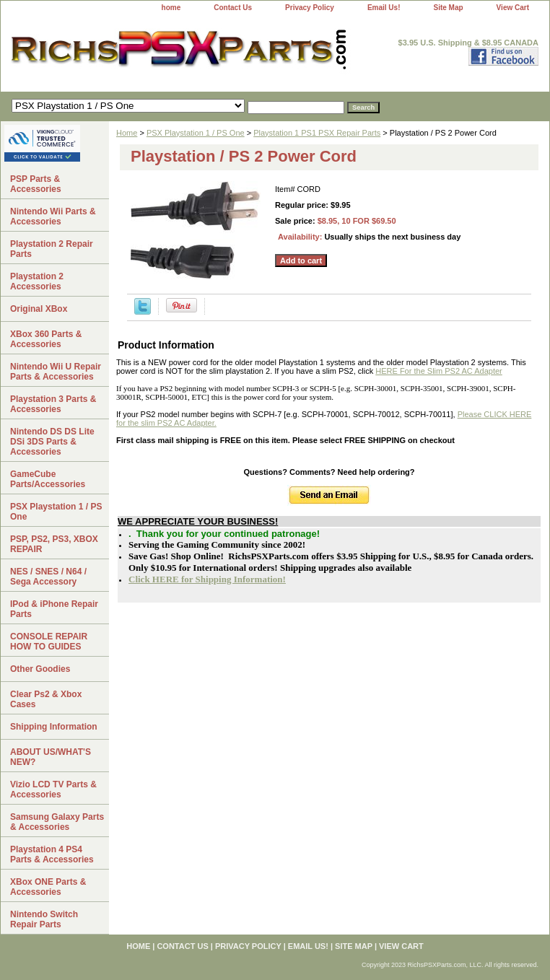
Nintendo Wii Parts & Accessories (53, 216)
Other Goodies (40, 669)
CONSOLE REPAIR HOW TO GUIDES (49, 642)
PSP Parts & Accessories (36, 184)
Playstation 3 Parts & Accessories (53, 404)
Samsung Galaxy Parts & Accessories (57, 822)
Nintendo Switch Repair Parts (44, 919)
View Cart (513, 8)
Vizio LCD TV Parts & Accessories (53, 789)
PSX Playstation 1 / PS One (196, 133)
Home (127, 133)
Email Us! (384, 8)
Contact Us (233, 8)
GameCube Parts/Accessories (48, 479)
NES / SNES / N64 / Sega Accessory (48, 577)
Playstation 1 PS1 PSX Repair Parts (317, 133)
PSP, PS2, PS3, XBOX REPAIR (54, 544)
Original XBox (39, 309)
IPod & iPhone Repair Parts (54, 609)
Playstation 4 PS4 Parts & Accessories (52, 854)
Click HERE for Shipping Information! (207, 579)
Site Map (448, 8)
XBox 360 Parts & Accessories (46, 339)
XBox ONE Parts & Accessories (48, 887)
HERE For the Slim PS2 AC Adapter (438, 371)
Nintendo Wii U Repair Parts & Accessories (56, 372)
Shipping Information (54, 727)
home (171, 8)
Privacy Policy (310, 8)
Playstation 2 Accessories (37, 281)
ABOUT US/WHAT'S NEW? (51, 757)
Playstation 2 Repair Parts (52, 249)
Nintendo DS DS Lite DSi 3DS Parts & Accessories (52, 442)
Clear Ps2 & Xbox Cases (46, 699)
